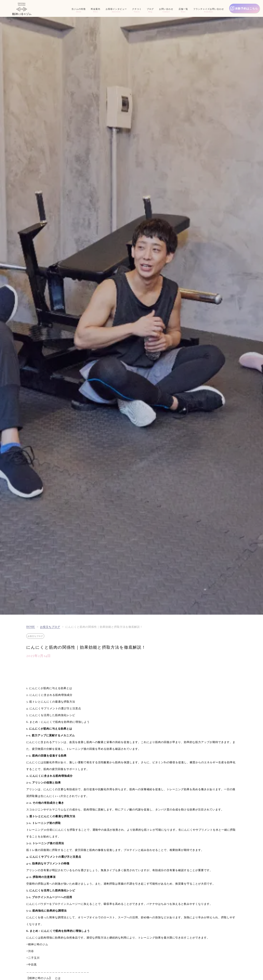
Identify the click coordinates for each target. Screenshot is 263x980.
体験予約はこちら (246, 8)
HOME (31, 627)
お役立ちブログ (50, 627)
